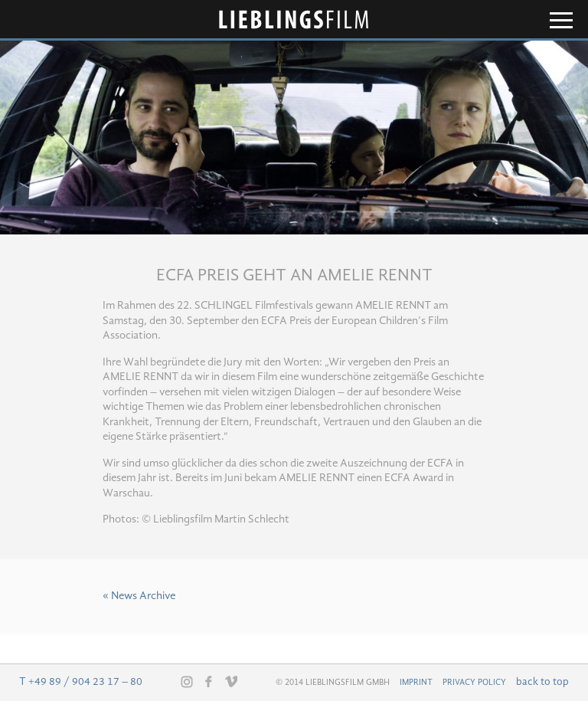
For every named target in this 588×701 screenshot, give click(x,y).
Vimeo (231, 681)
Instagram (187, 682)
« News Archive (139, 596)
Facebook (209, 681)
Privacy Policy (474, 683)
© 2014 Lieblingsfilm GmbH (333, 683)
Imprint (416, 683)
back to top (542, 682)
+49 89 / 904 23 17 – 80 (85, 682)
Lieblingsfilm (294, 20)
